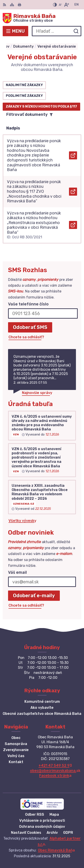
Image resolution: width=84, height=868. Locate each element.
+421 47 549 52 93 (55, 765)
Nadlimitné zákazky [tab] (24, 85)
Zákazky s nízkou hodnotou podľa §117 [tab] (41, 107)
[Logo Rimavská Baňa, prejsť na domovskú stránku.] (42, 18)
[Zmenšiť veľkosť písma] (60, 5)
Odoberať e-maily (34, 596)
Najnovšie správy (37, 393)
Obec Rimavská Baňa (56, 850)
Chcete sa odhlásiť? (26, 337)
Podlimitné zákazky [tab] (24, 96)
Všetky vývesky (22, 521)
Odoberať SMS (30, 327)
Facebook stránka (55, 776)
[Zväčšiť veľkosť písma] (66, 5)
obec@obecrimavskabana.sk (55, 771)
